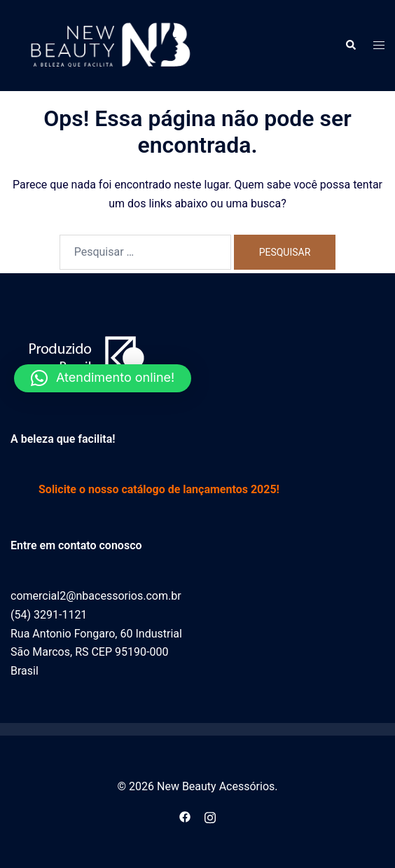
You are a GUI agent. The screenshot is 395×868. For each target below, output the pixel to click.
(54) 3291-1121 (49, 615)
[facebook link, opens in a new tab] (185, 816)
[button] (350, 46)
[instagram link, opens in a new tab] (210, 816)
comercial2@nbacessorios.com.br (96, 596)
